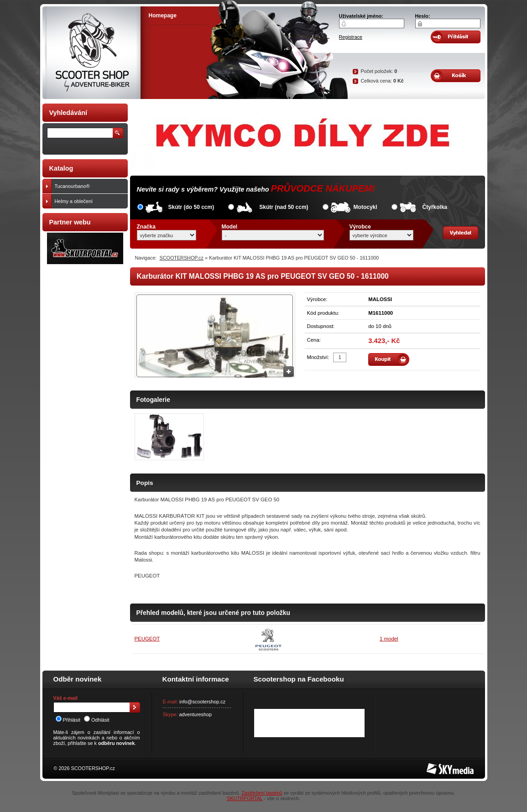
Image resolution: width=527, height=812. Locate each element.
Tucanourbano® (89, 186)
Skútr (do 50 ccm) (191, 207)
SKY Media (439, 766)
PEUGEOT (147, 639)
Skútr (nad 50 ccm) (284, 207)
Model (230, 227)
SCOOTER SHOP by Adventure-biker (91, 53)
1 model (389, 639)
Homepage (163, 16)
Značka (146, 227)
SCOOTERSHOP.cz (182, 258)
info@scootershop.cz (202, 702)
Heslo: (423, 16)
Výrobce (360, 227)
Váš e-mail (65, 698)
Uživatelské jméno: (361, 16)
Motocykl (365, 207)
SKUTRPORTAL (245, 798)
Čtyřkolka (435, 207)
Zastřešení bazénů (262, 793)
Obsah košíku (456, 76)
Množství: (318, 357)
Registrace (351, 37)
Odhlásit (97, 720)
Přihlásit (68, 720)
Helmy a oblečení (89, 201)
